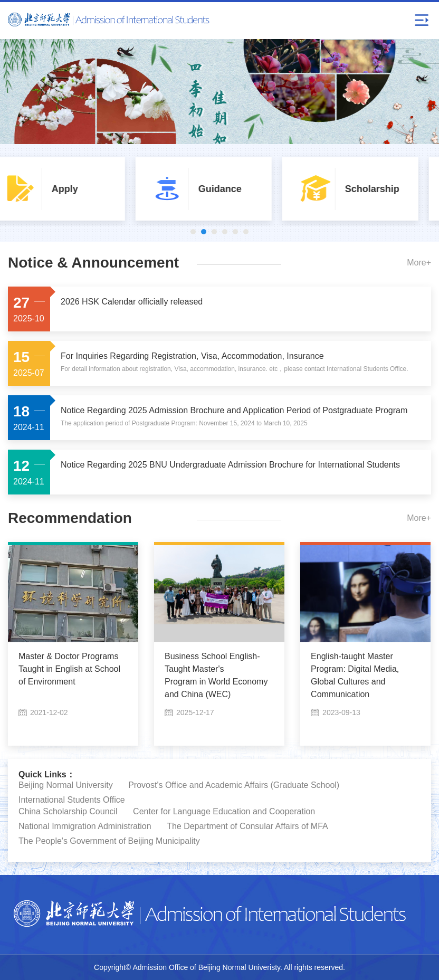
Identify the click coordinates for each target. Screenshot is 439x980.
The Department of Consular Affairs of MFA (247, 826)
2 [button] (204, 232)
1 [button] (193, 232)
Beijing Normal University (66, 785)
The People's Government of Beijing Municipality (109, 841)
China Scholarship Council (68, 811)
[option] (73, 189)
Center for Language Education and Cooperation (224, 811)
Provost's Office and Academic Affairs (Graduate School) (234, 785)
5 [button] (235, 232)
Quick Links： (47, 774)
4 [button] (225, 232)
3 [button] (214, 232)
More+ (419, 263)
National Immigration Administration (85, 826)
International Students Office (72, 800)
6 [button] (246, 232)
